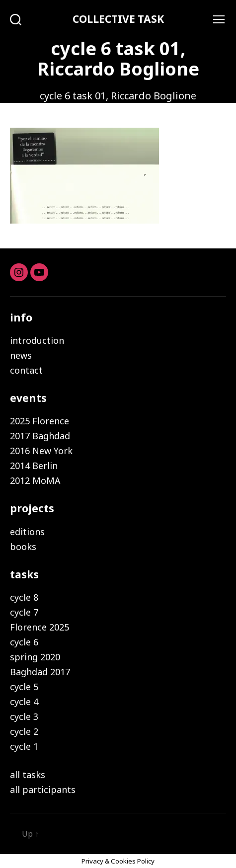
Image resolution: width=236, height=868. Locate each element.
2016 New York (41, 451)
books (23, 547)
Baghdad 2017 (40, 672)
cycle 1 (24, 746)
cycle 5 (24, 687)
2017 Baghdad (40, 436)
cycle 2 (24, 731)
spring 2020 (35, 657)
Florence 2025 (39, 627)
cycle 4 (24, 702)
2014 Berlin (34, 466)
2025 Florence (39, 421)
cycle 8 (24, 597)
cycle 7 (24, 612)
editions (27, 532)
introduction (37, 340)
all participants (43, 789)
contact (26, 370)
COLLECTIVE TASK (118, 19)
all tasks (28, 775)
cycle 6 (24, 642)
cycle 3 (24, 716)
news (21, 355)
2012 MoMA (35, 480)
